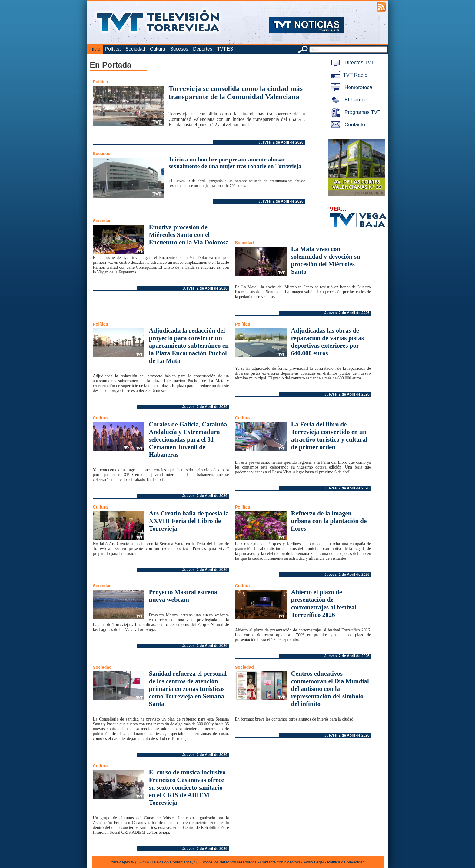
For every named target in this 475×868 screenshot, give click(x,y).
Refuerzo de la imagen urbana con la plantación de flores (329, 521)
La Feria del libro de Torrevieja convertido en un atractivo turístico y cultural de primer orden (329, 436)
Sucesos (179, 49)
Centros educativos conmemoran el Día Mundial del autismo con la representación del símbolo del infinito (330, 689)
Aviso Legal (314, 862)
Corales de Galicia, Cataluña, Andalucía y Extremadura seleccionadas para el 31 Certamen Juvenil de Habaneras (189, 439)
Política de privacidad (346, 862)
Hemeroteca (351, 87)
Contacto (347, 125)
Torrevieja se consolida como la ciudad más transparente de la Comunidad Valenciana (236, 93)
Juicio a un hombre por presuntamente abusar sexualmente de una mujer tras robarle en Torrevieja (235, 163)
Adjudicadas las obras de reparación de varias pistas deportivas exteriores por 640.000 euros (328, 342)
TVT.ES (225, 49)
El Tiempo (348, 100)
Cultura (158, 49)
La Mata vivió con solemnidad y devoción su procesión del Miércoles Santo (326, 260)
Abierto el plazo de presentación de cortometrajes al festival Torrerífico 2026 (324, 603)
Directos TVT (352, 63)
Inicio (95, 49)
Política (113, 49)
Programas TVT (355, 112)
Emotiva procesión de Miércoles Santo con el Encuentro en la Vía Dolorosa (189, 235)
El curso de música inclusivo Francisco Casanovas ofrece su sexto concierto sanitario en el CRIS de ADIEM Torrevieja (187, 787)
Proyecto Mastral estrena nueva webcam (183, 596)
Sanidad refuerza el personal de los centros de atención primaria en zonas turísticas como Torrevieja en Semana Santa (188, 689)
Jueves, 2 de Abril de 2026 (281, 142)
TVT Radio (348, 75)
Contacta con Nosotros (280, 862)
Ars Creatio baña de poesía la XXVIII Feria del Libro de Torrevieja (189, 521)
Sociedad (135, 49)
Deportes (203, 49)
